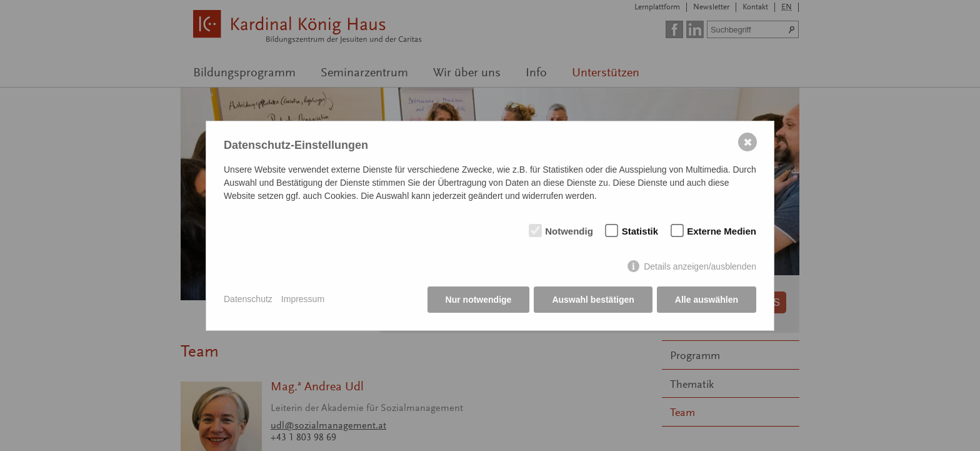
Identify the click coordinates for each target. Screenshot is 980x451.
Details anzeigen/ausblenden (700, 266)
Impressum (303, 299)
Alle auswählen (707, 300)
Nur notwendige (479, 300)
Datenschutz (248, 299)
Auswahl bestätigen (593, 300)
